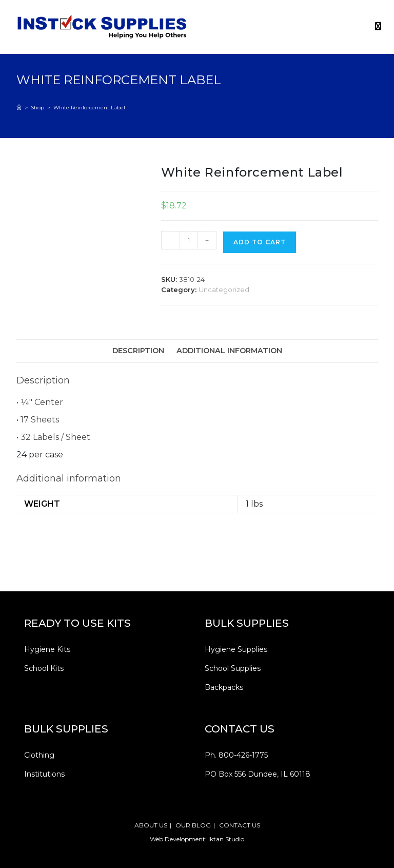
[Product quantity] (189, 240)
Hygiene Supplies (236, 649)
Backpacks (224, 687)
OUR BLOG (193, 825)
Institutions (44, 774)
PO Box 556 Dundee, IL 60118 (258, 774)
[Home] (19, 108)
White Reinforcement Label (89, 108)
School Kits (44, 668)
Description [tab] (138, 351)
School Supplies (233, 668)
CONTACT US (240, 825)
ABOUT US (151, 825)
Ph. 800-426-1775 (236, 755)
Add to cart (260, 242)
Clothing (39, 755)
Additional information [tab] (229, 351)
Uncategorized (224, 290)
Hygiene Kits (47, 649)
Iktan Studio (226, 839)
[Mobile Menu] (375, 26)
